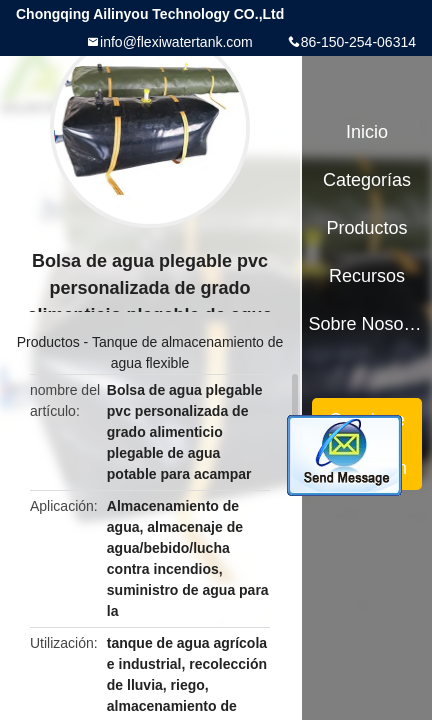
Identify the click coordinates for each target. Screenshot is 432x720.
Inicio (367, 132)
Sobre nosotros (367, 324)
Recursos (367, 276)
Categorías (367, 180)
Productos (48, 342)
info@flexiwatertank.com (176, 42)
